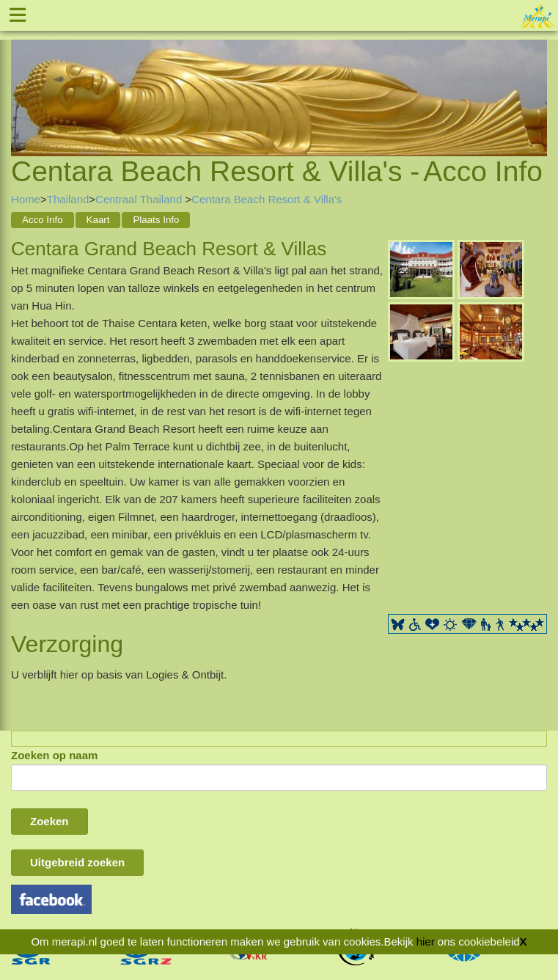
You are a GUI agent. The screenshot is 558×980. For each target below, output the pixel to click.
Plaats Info (156, 220)
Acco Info (43, 220)
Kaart (98, 220)
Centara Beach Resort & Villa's (267, 199)
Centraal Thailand (140, 199)
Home (26, 199)
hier (426, 941)
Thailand (68, 199)
